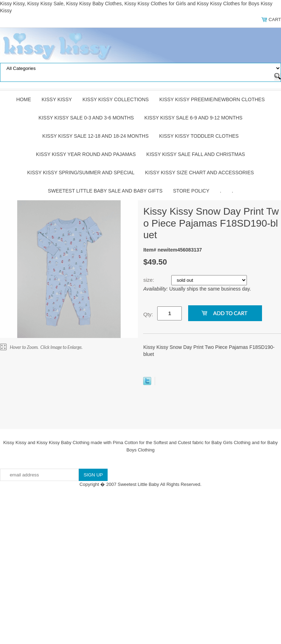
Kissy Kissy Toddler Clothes (199, 136)
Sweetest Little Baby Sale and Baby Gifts (105, 191)
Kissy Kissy (57, 99)
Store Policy (191, 191)
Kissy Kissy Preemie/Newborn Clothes (212, 99)
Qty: (148, 314)
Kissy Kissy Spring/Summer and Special (81, 173)
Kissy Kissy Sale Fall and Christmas (196, 154)
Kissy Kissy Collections (116, 99)
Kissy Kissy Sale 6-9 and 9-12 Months (194, 118)
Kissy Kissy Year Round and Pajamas (86, 154)
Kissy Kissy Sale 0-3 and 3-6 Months (86, 118)
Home (24, 99)
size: (149, 280)
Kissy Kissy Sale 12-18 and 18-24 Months (95, 136)
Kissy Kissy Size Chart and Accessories (199, 173)
